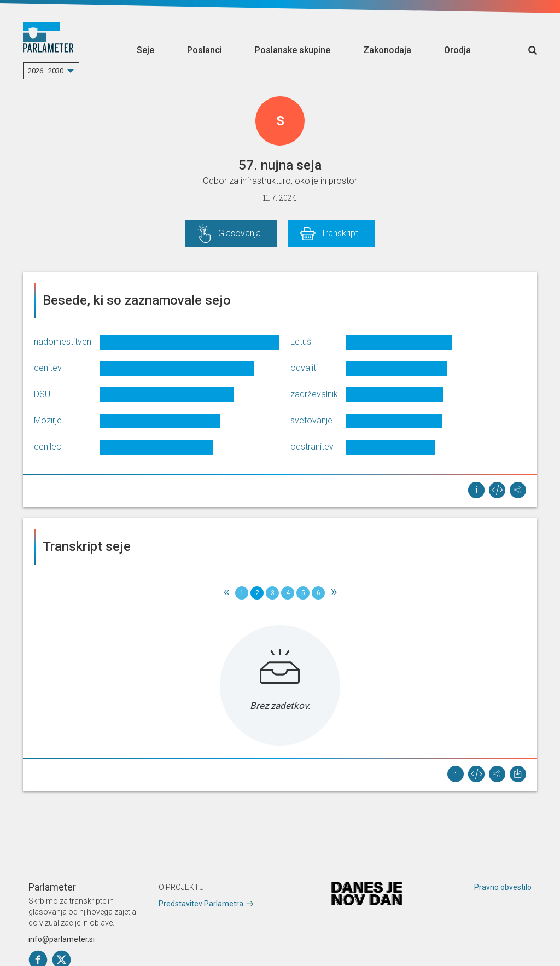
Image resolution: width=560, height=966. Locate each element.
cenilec (48, 447)
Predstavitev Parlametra (201, 904)
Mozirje (48, 420)
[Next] (334, 593)
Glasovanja (240, 233)
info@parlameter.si (62, 939)
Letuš (301, 342)
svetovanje (311, 420)
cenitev (48, 368)
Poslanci (205, 50)
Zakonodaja (387, 50)
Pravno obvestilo (503, 887)
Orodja (457, 50)
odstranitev (312, 447)
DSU (42, 394)
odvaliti (304, 368)
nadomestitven (63, 342)
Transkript (340, 233)
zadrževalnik (314, 394)
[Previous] (226, 593)
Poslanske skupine (293, 50)
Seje (145, 50)
